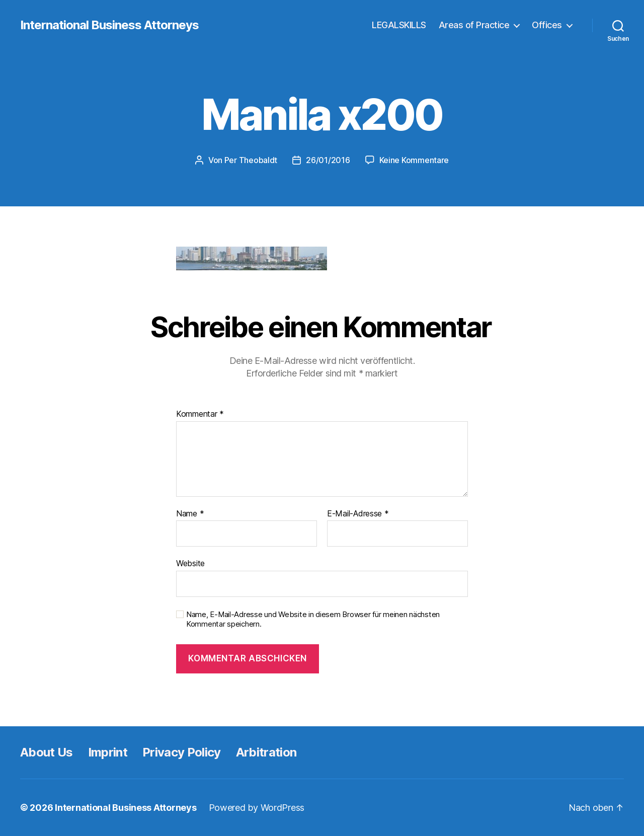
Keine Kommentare (414, 160)
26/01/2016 (328, 160)
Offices (547, 25)
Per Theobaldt (251, 160)
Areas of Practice (474, 25)
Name (190, 514)
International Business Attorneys (109, 25)
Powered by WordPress (257, 808)
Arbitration (266, 752)
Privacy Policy (182, 752)
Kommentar (200, 414)
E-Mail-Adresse (358, 514)
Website (190, 563)
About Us (47, 752)
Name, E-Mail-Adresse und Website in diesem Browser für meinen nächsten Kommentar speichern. (313, 619)
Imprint (108, 752)
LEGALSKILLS (399, 25)
